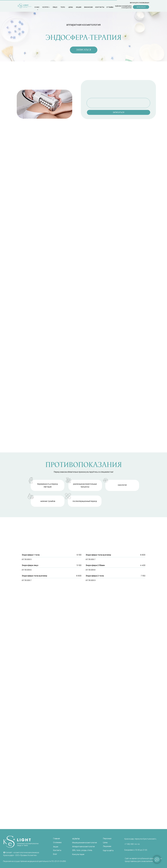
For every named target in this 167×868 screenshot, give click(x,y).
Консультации (78, 854)
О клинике (57, 842)
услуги (45, 7)
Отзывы (110, 7)
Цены (105, 842)
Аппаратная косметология (83, 846)
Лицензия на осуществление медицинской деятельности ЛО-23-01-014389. (35, 861)
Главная (57, 838)
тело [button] (63, 7)
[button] (141, 7)
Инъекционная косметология (85, 843)
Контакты (57, 850)
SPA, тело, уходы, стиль (82, 850)
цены (71, 7)
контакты (100, 7)
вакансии (88, 7)
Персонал (107, 838)
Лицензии (107, 846)
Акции (79, 7)
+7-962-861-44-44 (132, 844)
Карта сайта (108, 850)
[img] (21, 842)
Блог (55, 854)
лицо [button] (55, 7)
